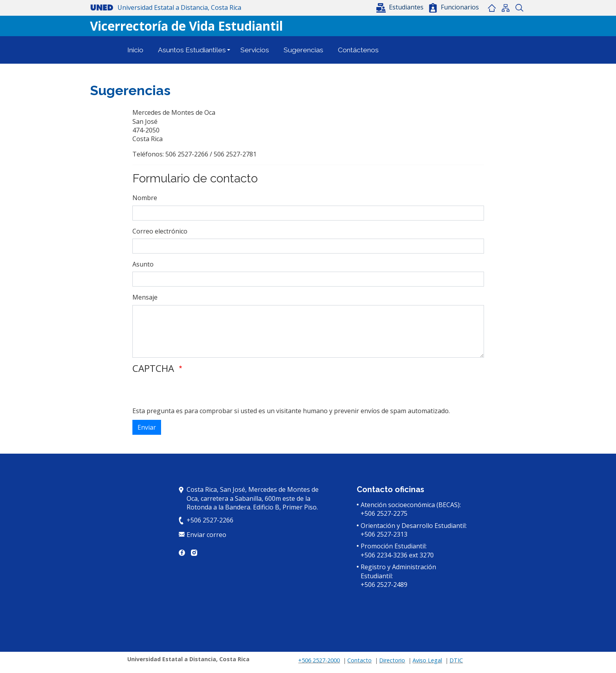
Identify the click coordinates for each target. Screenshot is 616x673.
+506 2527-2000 (319, 660)
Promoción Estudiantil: (394, 546)
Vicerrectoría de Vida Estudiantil (186, 26)
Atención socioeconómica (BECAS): (411, 505)
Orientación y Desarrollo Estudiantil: (414, 526)
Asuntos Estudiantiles (192, 50)
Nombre (145, 198)
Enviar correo (206, 535)
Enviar (147, 427)
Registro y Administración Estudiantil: (398, 571)
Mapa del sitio (505, 8)
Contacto (359, 660)
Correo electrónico (160, 231)
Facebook (182, 553)
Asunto (143, 264)
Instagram (194, 553)
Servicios (255, 50)
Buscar (519, 8)
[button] (401, 7)
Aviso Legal (427, 660)
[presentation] (192, 391)
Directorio (392, 660)
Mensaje (145, 297)
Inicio (492, 8)
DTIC (456, 660)
